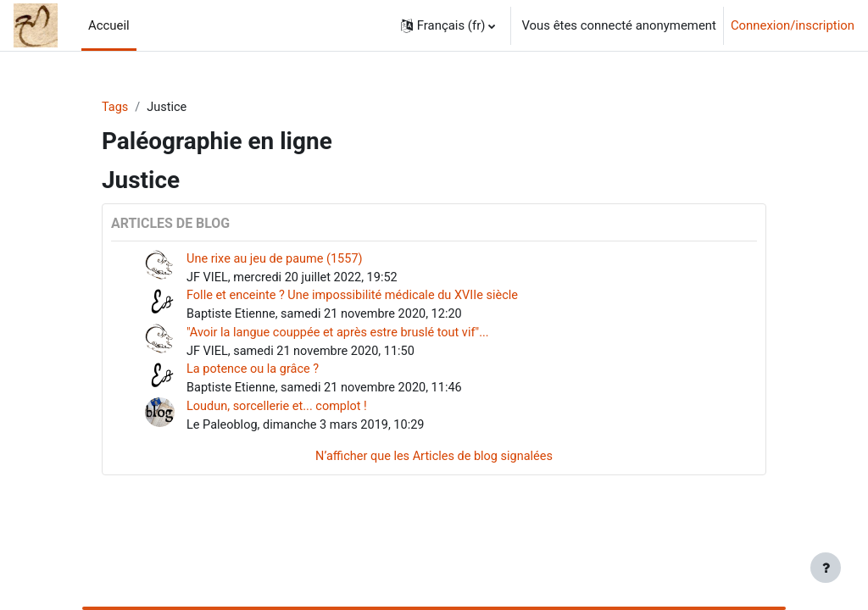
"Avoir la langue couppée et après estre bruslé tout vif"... (342, 335)
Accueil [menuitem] (109, 25)
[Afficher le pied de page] (826, 568)
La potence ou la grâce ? (255, 374)
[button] (448, 25)
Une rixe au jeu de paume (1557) (277, 259)
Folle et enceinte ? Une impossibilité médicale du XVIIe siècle (357, 297)
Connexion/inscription (793, 25)
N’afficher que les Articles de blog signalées (434, 463)
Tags (115, 108)
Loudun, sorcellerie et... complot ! (279, 411)
